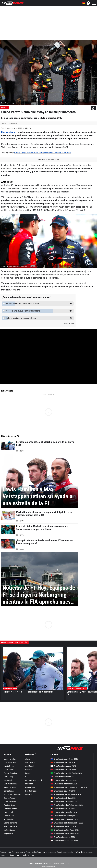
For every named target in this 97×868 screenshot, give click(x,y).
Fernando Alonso (10, 809)
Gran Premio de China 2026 (63, 763)
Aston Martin (30, 763)
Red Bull (4, 108)
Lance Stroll (8, 812)
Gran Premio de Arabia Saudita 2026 (66, 773)
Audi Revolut (30, 766)
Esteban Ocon (9, 805)
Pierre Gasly (8, 777)
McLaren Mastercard (33, 780)
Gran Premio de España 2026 (64, 812)
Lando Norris (9, 766)
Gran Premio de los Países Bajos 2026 (67, 805)
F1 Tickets (25, 855)
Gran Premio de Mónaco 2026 (64, 784)
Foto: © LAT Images (8, 103)
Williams (28, 794)
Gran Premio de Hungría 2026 (64, 802)
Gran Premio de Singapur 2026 (64, 819)
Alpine (28, 759)
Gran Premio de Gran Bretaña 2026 (66, 794)
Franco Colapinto (11, 773)
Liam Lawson (9, 816)
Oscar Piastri (9, 770)
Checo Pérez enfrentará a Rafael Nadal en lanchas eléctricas (43, 153)
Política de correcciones (84, 852)
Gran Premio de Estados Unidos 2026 (67, 823)
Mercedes (29, 784)
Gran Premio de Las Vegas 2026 (65, 834)
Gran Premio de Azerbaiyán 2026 (65, 816)
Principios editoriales (65, 852)
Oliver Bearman (10, 802)
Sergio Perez (25, 852)
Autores (3, 852)
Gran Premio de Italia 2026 (63, 809)
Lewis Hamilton (10, 759)
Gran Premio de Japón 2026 (63, 766)
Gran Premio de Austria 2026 (63, 791)
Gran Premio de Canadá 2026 (64, 780)
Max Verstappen (9, 132)
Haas (27, 777)
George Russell (10, 798)
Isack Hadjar (9, 780)
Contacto (16, 852)
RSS (9, 852)
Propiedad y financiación (10, 855)
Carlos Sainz (9, 791)
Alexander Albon (10, 787)
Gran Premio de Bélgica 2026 (63, 798)
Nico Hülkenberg (10, 826)
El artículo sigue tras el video (48, 159)
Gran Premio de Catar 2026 (63, 837)
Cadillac (28, 770)
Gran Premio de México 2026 (63, 826)
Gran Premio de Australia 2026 (64, 759)
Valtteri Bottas (9, 830)
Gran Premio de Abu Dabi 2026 (64, 841)
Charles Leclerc (10, 763)
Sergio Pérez (9, 834)
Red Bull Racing (31, 791)
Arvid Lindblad (9, 819)
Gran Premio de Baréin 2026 (63, 770)
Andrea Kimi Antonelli (12, 794)
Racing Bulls (30, 787)
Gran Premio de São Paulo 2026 (65, 830)
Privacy (33, 855)
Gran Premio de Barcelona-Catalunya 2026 (69, 787)
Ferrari (28, 773)
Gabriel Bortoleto (10, 823)
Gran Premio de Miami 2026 (63, 777)
